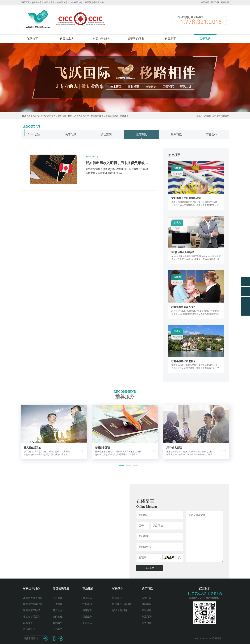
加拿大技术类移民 (33, 604)
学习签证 (58, 598)
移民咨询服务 (101, 39)
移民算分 (117, 598)
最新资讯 (225, 116)
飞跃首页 (32, 39)
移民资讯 (205, 2)
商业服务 (124, 116)
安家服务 (87, 623)
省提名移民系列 (32, 617)
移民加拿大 (67, 39)
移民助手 (170, 39)
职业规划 (87, 617)
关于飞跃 (215, 2)
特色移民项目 (30, 629)
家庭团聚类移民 (32, 610)
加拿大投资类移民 (33, 598)
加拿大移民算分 (82, 116)
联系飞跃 (147, 617)
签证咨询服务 (136, 39)
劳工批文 (58, 610)
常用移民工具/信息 (122, 604)
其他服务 (58, 623)
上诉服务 (58, 629)
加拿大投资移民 (48, 116)
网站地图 (225, 2)
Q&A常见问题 (120, 610)
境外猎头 (87, 610)
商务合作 (147, 623)
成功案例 (147, 604)
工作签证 (58, 604)
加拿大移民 (34, 116)
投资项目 (87, 604)
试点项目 (28, 623)
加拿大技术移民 (65, 116)
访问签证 (58, 617)
